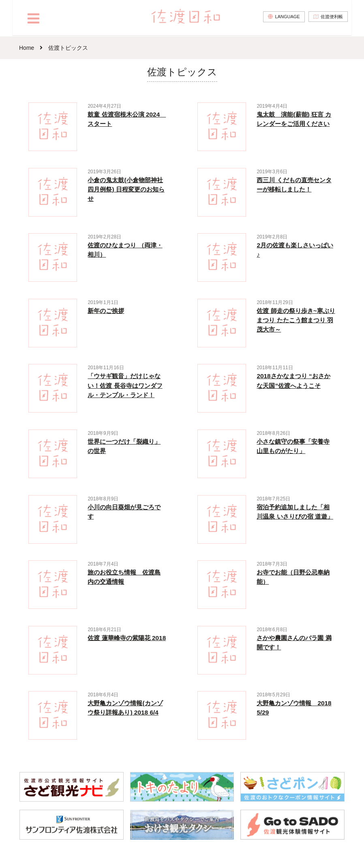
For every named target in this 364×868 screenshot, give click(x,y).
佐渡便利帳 (330, 18)
